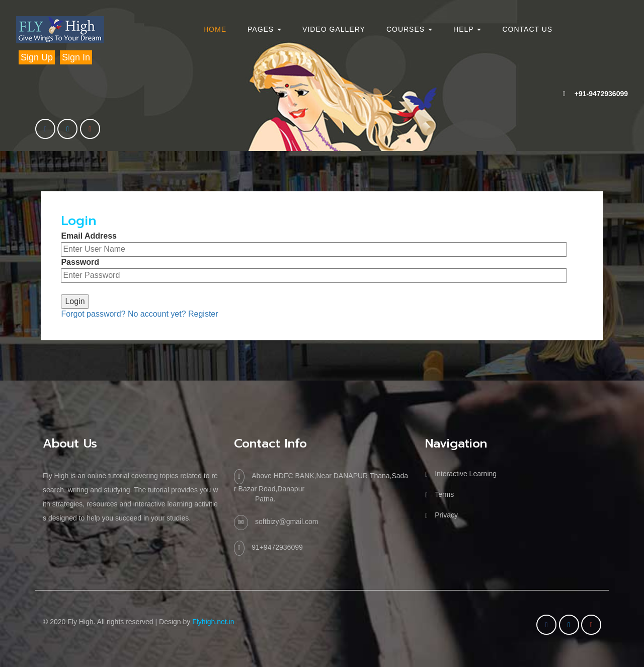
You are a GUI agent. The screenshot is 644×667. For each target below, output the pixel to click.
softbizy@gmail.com (287, 522)
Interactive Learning (466, 474)
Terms (444, 494)
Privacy (446, 515)
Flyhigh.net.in (213, 622)
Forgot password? (93, 314)
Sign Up (37, 57)
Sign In (76, 57)
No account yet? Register (173, 314)
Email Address (89, 236)
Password (80, 262)
